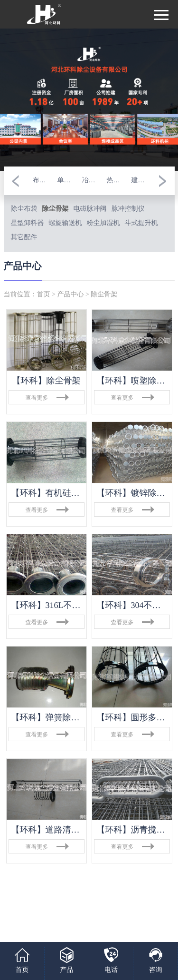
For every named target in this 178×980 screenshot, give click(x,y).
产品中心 (70, 295)
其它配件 (24, 238)
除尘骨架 (56, 209)
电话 (111, 970)
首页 (44, 295)
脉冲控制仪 (128, 209)
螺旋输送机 (66, 223)
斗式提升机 (141, 223)
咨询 (156, 970)
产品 (66, 970)
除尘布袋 (24, 209)
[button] (16, 181)
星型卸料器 (28, 223)
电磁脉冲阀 (90, 209)
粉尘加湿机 (103, 223)
